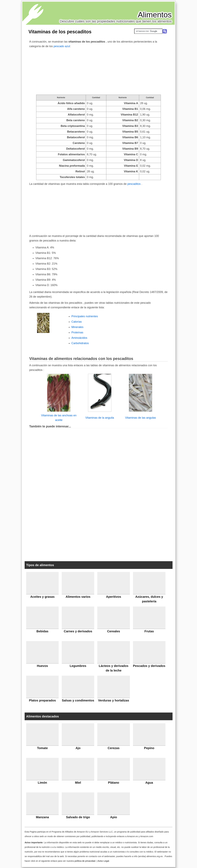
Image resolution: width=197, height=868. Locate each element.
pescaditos (134, 184)
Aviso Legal (103, 861)
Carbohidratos (80, 343)
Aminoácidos (79, 338)
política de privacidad (85, 861)
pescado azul (62, 46)
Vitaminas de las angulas (141, 418)
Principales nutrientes (85, 316)
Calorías (77, 322)
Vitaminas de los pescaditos (60, 32)
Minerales (77, 327)
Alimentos (155, 15)
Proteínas (77, 332)
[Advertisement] (98, 72)
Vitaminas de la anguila (100, 418)
